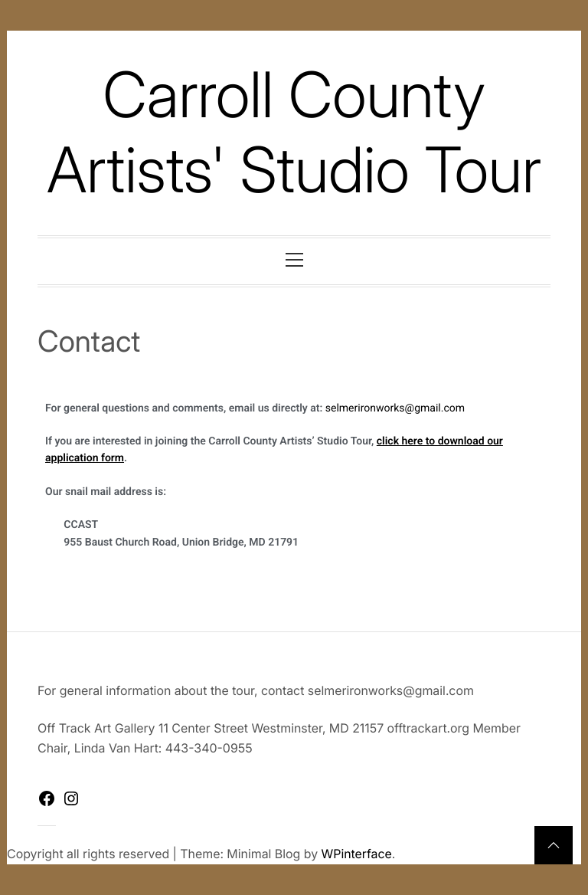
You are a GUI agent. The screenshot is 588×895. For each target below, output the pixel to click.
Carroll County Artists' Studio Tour (294, 132)
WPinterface (357, 854)
